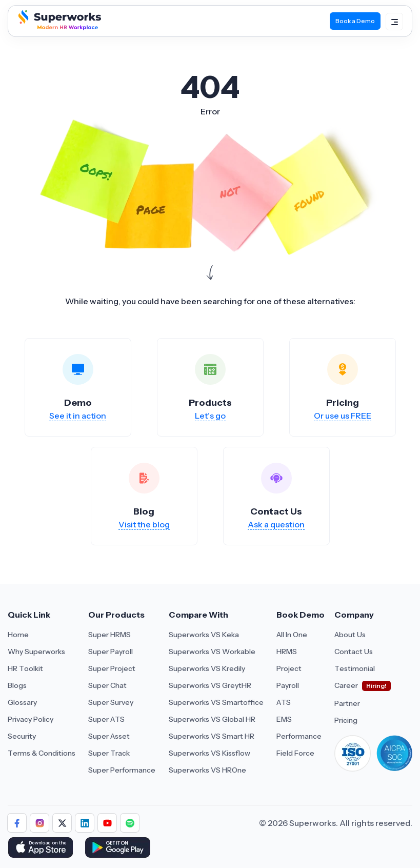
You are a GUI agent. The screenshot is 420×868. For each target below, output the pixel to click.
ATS (284, 702)
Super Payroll (111, 652)
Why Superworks (36, 652)
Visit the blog (144, 524)
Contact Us (354, 652)
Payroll (288, 685)
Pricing (346, 720)
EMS (284, 719)
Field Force (295, 753)
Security (22, 736)
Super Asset (109, 736)
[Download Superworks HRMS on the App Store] (42, 849)
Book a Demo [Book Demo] (355, 21)
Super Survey (111, 702)
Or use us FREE (343, 416)
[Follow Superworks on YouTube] (107, 823)
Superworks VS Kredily (207, 668)
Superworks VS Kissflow (209, 753)
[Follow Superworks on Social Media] (130, 823)
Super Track (109, 753)
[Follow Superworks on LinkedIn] (85, 823)
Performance (299, 736)
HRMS (287, 652)
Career (346, 685)
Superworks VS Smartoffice (216, 702)
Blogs (17, 685)
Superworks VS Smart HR (212, 736)
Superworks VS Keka (204, 635)
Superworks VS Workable (212, 652)
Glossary (22, 702)
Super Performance (122, 770)
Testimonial (355, 668)
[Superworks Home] (58, 28)
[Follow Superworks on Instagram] (39, 823)
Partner (347, 703)
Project (289, 668)
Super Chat (107, 685)
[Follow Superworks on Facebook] (17, 823)
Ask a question (276, 524)
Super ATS (106, 719)
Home (18, 635)
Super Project (112, 668)
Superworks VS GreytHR (210, 685)
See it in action (78, 416)
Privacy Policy (31, 719)
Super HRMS (109, 635)
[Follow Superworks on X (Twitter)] (62, 823)
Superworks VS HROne (207, 770)
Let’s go (210, 416)
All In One (292, 635)
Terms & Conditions (42, 753)
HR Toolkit (25, 668)
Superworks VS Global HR (212, 719)
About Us (350, 635)
